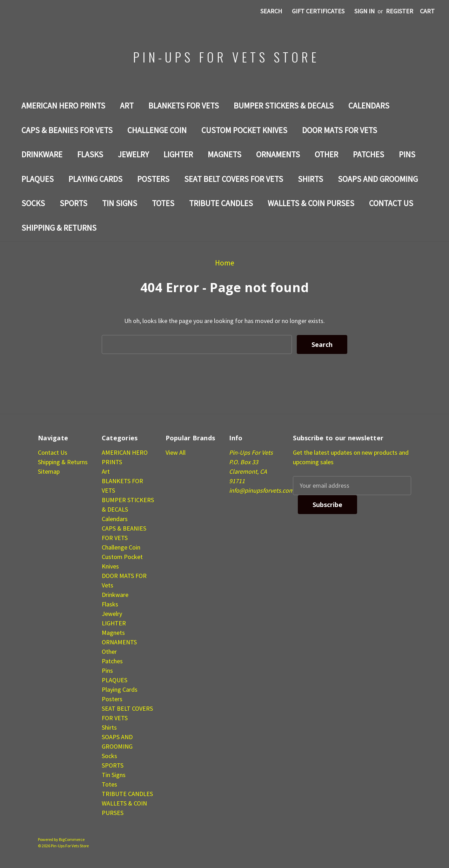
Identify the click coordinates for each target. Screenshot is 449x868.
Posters (153, 179)
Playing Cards (95, 179)
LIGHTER (178, 154)
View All (176, 452)
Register (400, 11)
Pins (407, 154)
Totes (163, 203)
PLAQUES (38, 179)
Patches (368, 154)
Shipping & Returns (59, 228)
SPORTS (73, 203)
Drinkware (42, 154)
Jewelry (133, 154)
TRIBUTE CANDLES (221, 203)
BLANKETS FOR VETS (184, 106)
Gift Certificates (318, 11)
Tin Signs (120, 203)
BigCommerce (72, 839)
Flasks (90, 154)
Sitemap (49, 471)
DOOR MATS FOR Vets (340, 130)
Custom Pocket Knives (244, 130)
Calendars (369, 106)
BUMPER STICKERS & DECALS (284, 106)
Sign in (364, 11)
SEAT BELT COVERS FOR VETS (234, 179)
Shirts (310, 179)
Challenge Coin (157, 130)
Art (127, 106)
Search (271, 11)
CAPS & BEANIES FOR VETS (67, 130)
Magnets (224, 154)
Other (326, 154)
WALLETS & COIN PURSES (311, 203)
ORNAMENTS (278, 154)
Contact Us (391, 203)
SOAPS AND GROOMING (378, 179)
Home (225, 263)
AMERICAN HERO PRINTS (63, 106)
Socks (33, 203)
